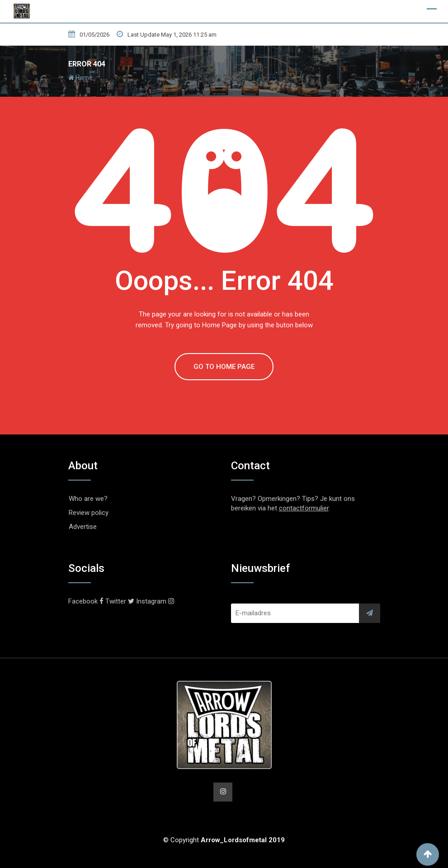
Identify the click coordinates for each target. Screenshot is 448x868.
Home (80, 78)
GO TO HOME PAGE (224, 367)
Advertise (83, 527)
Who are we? (88, 499)
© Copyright (224, 840)
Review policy (89, 513)
